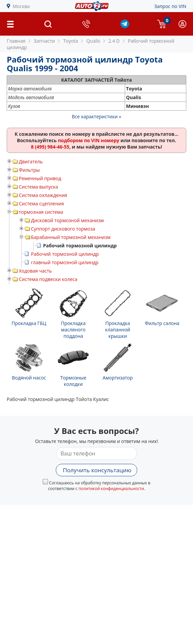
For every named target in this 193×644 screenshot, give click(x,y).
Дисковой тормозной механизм (67, 220)
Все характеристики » (97, 116)
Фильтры (29, 170)
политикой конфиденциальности (111, 489)
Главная (16, 41)
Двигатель (31, 162)
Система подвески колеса (48, 279)
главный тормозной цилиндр (65, 262)
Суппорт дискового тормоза (63, 229)
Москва (21, 6)
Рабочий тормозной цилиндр (65, 254)
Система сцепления (41, 204)
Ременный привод (40, 178)
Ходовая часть (35, 271)
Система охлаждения (43, 195)
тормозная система (41, 212)
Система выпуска (38, 187)
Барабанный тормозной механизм (71, 237)
